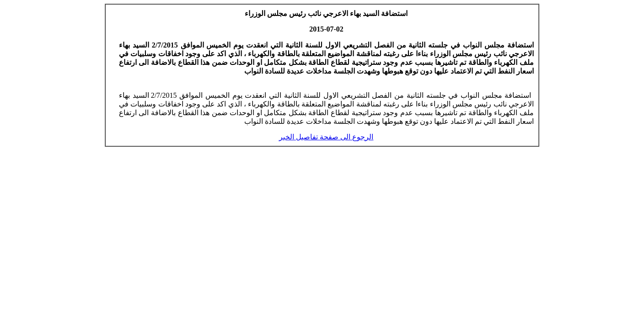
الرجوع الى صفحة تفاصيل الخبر (326, 137)
